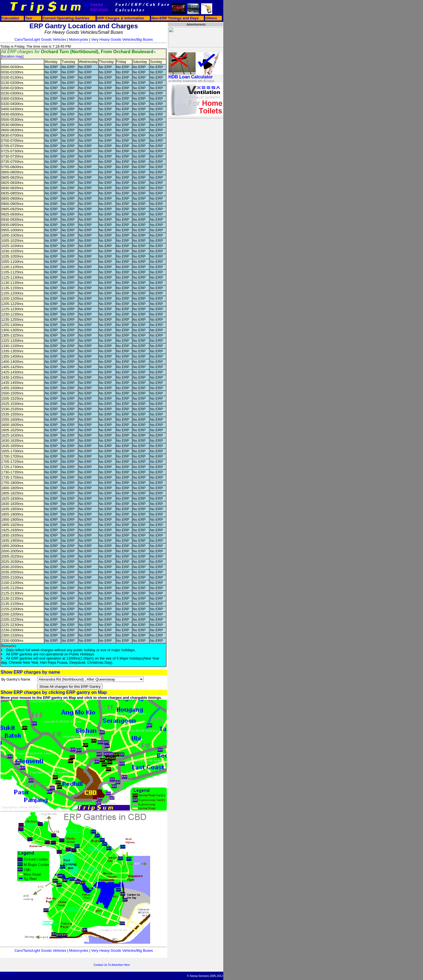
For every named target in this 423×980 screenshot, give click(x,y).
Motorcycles (79, 39)
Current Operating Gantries (66, 18)
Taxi (29, 18)
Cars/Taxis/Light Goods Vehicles (40, 39)
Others (211, 18)
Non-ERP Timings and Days (175, 18)
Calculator (11, 18)
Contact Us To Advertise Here (112, 965)
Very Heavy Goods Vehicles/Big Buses (122, 39)
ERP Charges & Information (121, 18)
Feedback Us (8, 973)
